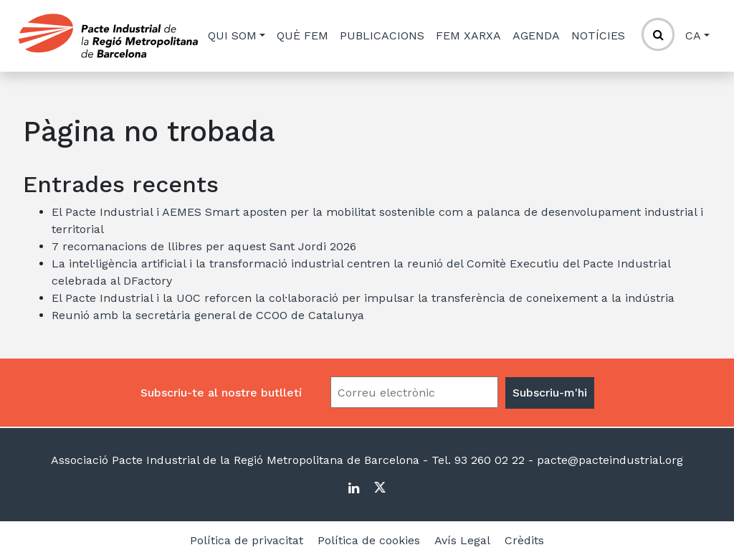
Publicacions (382, 35)
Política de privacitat (247, 540)
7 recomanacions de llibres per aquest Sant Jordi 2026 (204, 246)
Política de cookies (369, 540)
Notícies (598, 35)
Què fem (302, 35)
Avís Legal (462, 540)
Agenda (536, 35)
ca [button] (693, 35)
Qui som (232, 35)
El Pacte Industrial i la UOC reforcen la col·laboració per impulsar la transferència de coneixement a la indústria (363, 298)
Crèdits (524, 540)
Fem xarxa (468, 35)
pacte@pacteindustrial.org (608, 460)
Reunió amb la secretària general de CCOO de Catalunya (208, 315)
